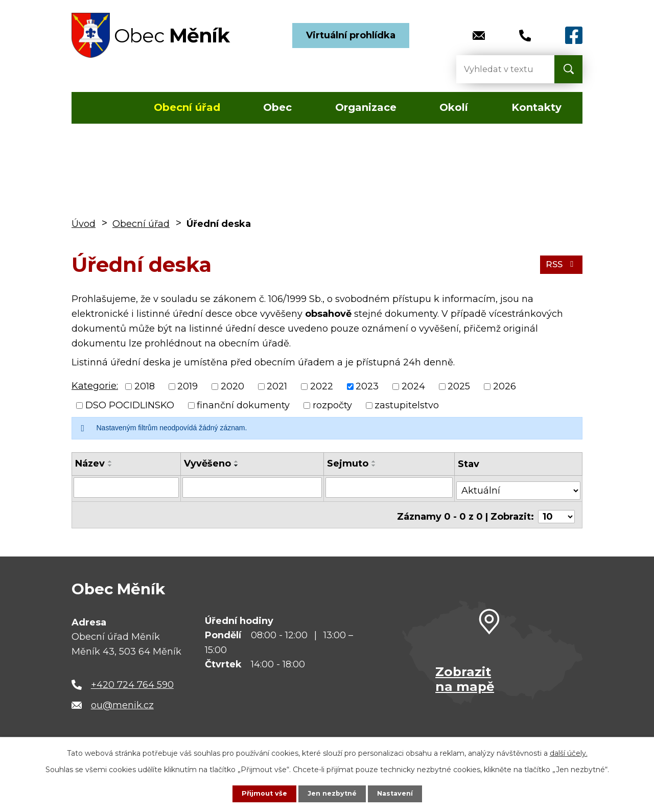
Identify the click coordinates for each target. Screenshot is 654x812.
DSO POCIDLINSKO (130, 405)
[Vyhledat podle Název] (126, 487)
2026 (505, 386)
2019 (188, 386)
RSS (560, 264)
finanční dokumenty (243, 405)
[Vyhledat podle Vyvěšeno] (252, 487)
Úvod (101, 108)
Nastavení (399, 793)
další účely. (569, 752)
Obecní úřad (187, 107)
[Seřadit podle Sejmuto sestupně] (374, 466)
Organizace (366, 107)
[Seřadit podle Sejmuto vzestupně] (374, 461)
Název (90, 463)
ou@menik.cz (122, 699)
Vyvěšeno (207, 463)
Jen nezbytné (332, 793)
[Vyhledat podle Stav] (519, 486)
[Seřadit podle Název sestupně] (110, 466)
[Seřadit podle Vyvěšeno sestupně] (236, 466)
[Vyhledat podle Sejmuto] (389, 487)
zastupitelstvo (407, 405)
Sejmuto (348, 463)
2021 (277, 386)
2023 (367, 386)
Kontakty (536, 107)
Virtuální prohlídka (351, 35)
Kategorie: (95, 386)
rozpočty (332, 405)
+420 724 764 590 (132, 678)
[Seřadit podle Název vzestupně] (110, 461)
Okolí (454, 107)
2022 (322, 386)
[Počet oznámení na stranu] (556, 510)
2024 (413, 386)
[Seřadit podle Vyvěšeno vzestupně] (236, 461)
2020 (232, 386)
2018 (145, 386)
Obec (277, 107)
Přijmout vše (261, 793)
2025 (459, 386)
